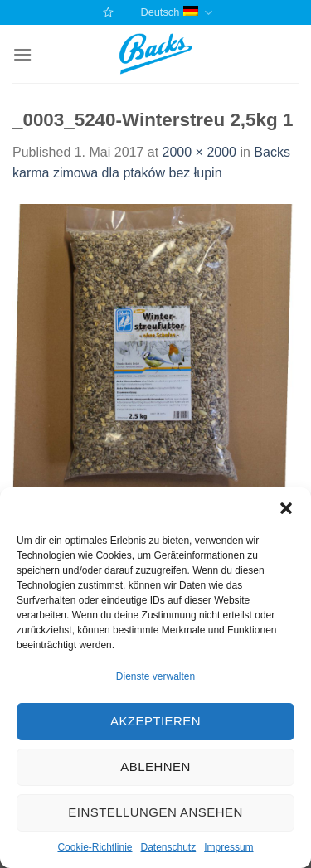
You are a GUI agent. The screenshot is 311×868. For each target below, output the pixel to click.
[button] (286, 508)
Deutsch (176, 13)
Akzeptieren (155, 721)
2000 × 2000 (199, 152)
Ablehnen (155, 766)
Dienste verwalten (155, 676)
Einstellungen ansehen (155, 812)
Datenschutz (169, 847)
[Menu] (22, 54)
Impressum (228, 847)
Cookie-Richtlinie (95, 847)
